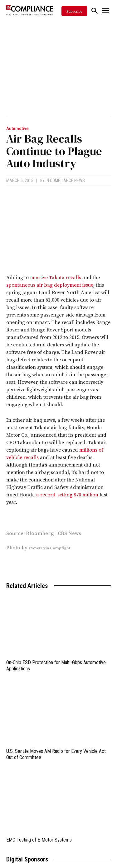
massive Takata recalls (56, 278)
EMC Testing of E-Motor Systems (39, 840)
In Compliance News (65, 181)
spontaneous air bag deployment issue (50, 285)
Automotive (17, 129)
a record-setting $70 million (67, 495)
